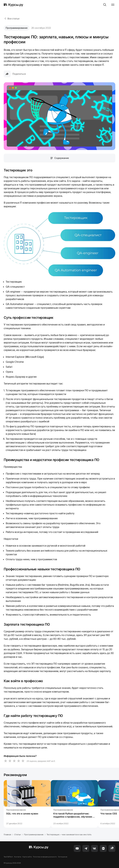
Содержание (59, 158)
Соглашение (63, 857)
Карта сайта (27, 857)
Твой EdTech (8, 857)
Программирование (17, 28)
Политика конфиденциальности (45, 857)
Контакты (18, 857)
